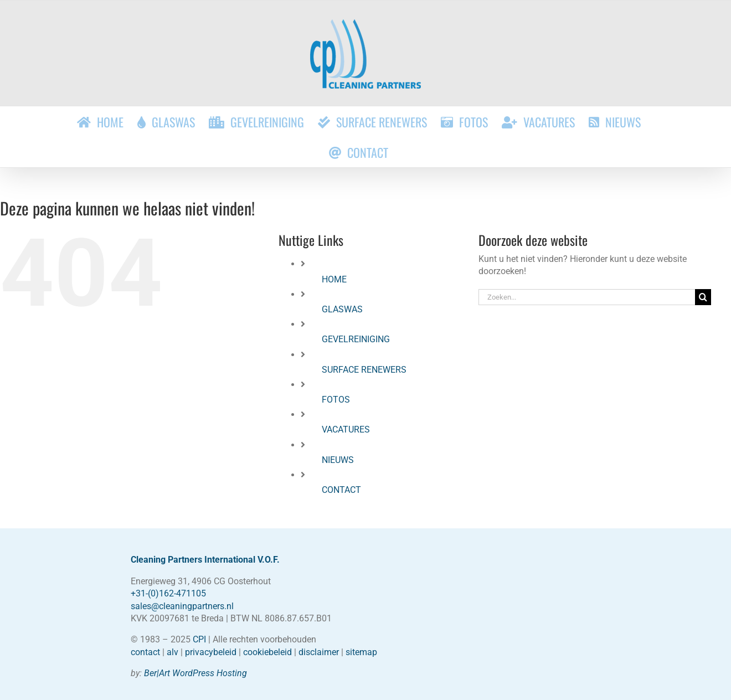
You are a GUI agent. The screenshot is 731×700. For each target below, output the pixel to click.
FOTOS (336, 400)
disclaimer (319, 652)
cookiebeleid (267, 652)
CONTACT (341, 490)
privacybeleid (211, 652)
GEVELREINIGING (356, 339)
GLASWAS (342, 309)
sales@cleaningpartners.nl (182, 606)
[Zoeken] (703, 297)
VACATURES (346, 429)
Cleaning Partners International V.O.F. (205, 560)
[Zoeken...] (587, 297)
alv (173, 652)
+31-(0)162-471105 (168, 593)
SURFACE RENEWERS (364, 370)
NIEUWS (338, 460)
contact (145, 652)
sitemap (361, 652)
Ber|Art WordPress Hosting (195, 673)
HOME (334, 279)
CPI (199, 639)
